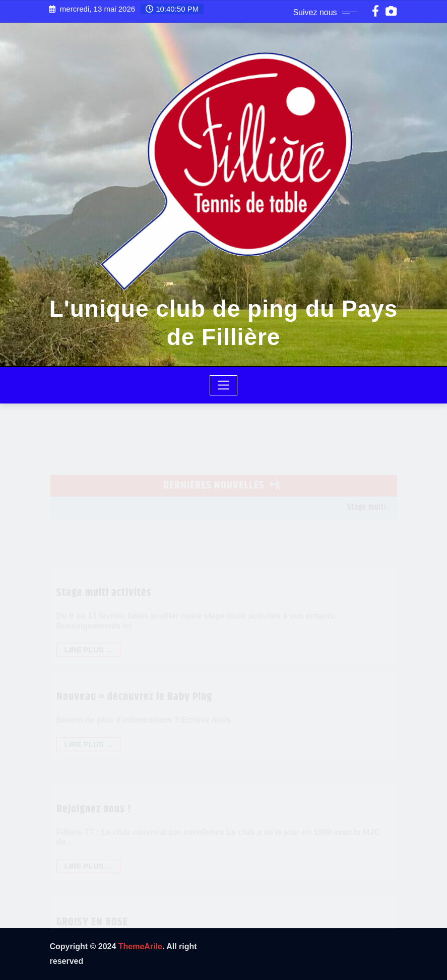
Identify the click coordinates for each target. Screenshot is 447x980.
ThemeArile (140, 946)
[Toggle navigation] (223, 385)
